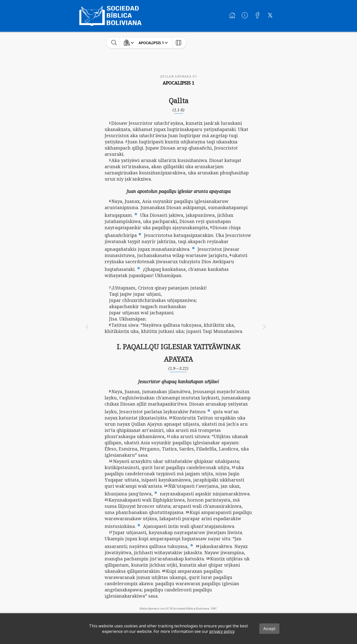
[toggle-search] (114, 43)
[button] (136, 214)
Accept (269, 629)
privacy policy (222, 631)
